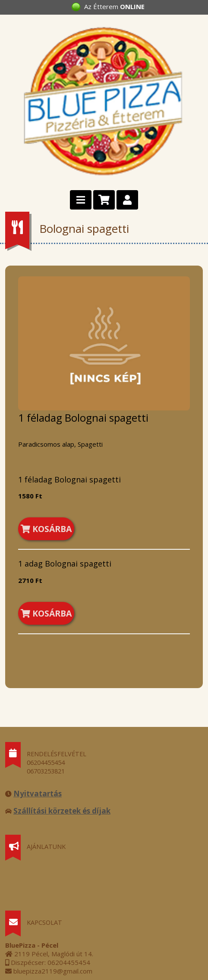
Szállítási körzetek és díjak (62, 811)
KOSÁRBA (46, 529)
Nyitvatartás (38, 794)
